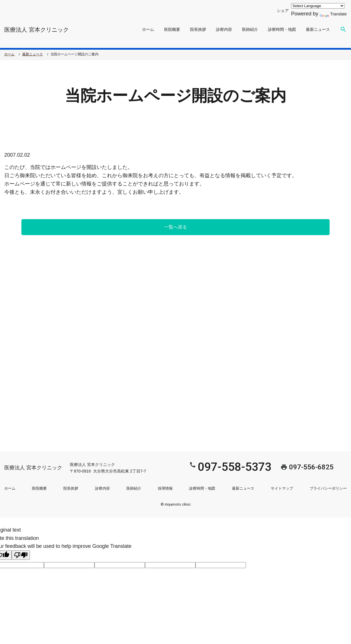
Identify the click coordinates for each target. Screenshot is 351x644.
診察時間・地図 (282, 29)
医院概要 (172, 29)
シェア (277, 10)
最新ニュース (318, 29)
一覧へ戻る (175, 227)
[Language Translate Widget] (313, 6)
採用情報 (165, 488)
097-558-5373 (206, 467)
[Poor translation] (21, 555)
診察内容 (224, 29)
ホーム (148, 29)
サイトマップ (282, 488)
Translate (331, 14)
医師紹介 (250, 29)
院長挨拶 (198, 29)
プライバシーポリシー (328, 488)
